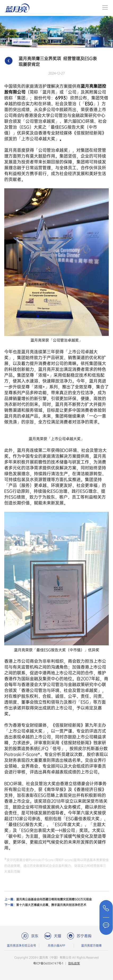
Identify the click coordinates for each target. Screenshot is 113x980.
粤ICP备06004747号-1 (48, 963)
